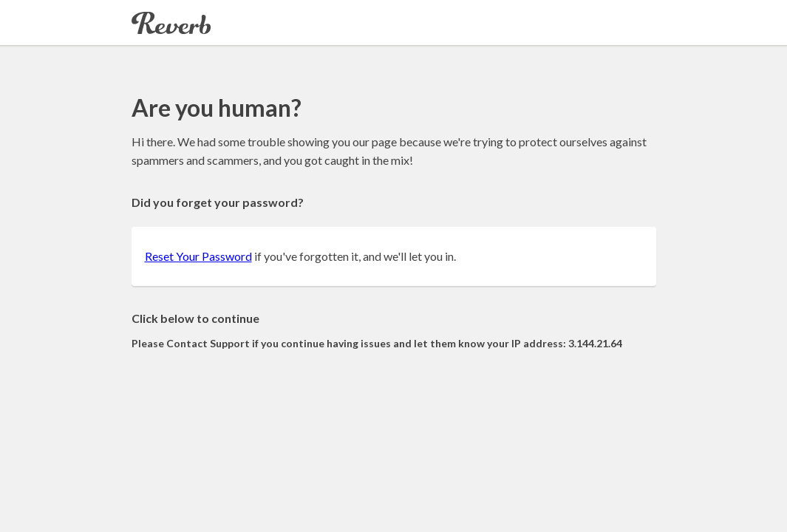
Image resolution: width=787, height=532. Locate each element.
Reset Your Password (198, 256)
